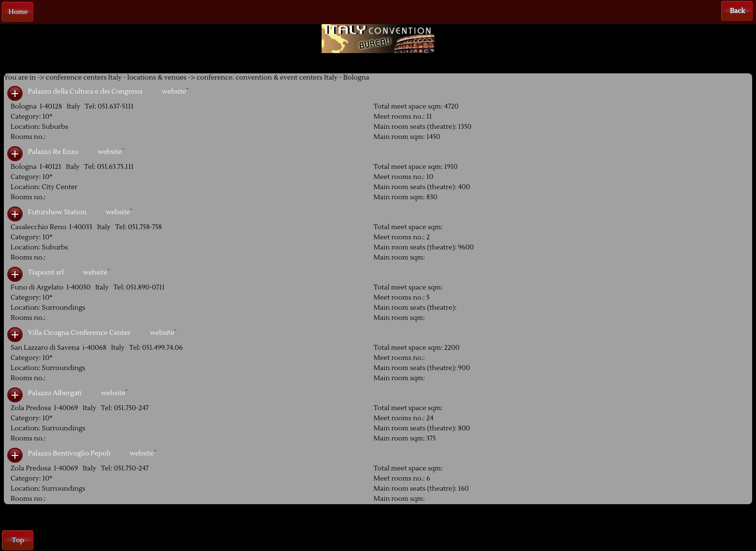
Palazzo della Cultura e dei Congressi (85, 92)
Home (18, 12)
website (174, 92)
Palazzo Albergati (55, 393)
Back (737, 11)
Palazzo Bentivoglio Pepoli (69, 454)
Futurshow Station (57, 212)
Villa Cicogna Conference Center (79, 333)
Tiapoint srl (46, 273)
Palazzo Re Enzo (53, 152)
